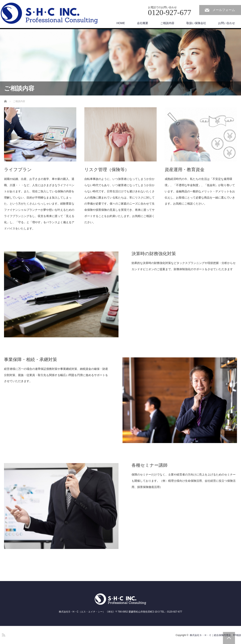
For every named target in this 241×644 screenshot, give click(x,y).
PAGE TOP (229, 638)
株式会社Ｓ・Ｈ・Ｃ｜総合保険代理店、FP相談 (215, 635)
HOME (121, 23)
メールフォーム (224, 10)
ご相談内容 (167, 23)
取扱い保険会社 (196, 23)
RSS (3, 634)
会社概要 (143, 23)
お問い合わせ (227, 23)
